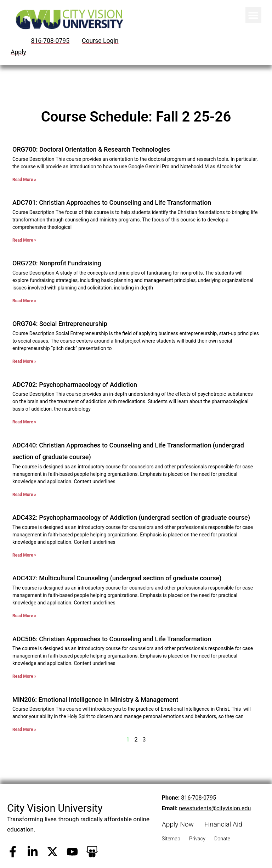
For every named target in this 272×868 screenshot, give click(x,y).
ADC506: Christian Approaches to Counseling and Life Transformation (112, 639)
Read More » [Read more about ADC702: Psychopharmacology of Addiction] (24, 422)
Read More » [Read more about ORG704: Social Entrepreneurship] (24, 361)
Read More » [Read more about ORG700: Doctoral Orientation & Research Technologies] (24, 180)
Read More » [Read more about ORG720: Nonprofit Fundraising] (24, 301)
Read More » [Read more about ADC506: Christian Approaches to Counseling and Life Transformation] (24, 676)
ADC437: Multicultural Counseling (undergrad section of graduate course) (117, 578)
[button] (253, 15)
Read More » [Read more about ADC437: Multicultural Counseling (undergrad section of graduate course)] (24, 616)
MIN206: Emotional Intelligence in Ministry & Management (95, 700)
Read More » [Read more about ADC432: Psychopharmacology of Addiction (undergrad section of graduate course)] (24, 555)
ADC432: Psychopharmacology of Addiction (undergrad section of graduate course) (131, 517)
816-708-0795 (199, 798)
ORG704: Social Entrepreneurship (60, 324)
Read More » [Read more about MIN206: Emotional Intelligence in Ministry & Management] (24, 729)
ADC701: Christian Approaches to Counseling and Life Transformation (112, 202)
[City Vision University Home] (68, 19)
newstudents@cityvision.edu (215, 808)
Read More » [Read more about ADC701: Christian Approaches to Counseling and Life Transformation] (24, 240)
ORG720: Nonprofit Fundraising (57, 263)
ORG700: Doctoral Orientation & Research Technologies (92, 149)
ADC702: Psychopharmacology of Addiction (75, 385)
